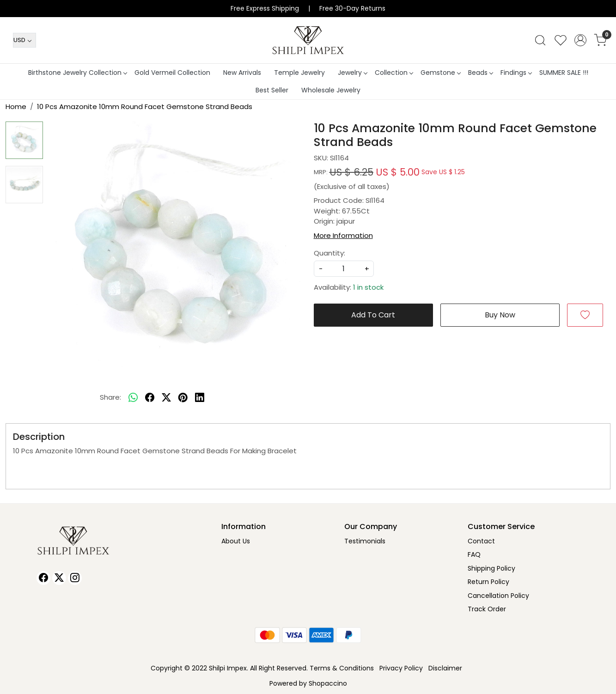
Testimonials (365, 541)
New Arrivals (242, 73)
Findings (516, 73)
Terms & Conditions (342, 668)
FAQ (474, 554)
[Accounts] (580, 40)
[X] (59, 578)
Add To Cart (373, 315)
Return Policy (488, 582)
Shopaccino (328, 683)
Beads (480, 73)
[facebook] (150, 398)
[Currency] (24, 40)
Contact (481, 541)
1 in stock (368, 287)
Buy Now (500, 315)
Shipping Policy (491, 568)
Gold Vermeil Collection (172, 73)
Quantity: (329, 253)
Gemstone (440, 73)
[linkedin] (200, 398)
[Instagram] (75, 578)
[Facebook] (43, 578)
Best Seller (272, 90)
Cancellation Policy (498, 596)
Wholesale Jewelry (331, 90)
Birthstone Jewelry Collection (77, 73)
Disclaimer (445, 668)
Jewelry (352, 73)
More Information (343, 235)
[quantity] (344, 269)
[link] (540, 40)
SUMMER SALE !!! (564, 73)
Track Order (487, 609)
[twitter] (166, 398)
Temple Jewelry (299, 73)
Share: (110, 397)
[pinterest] (183, 398)
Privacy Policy (401, 668)
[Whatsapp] (133, 398)
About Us (236, 541)
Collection (394, 73)
